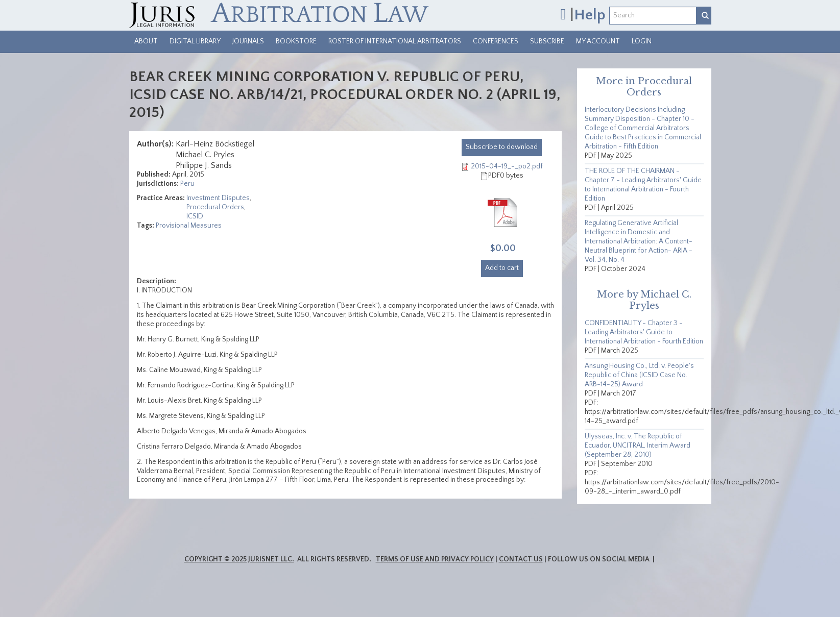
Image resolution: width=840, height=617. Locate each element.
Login (642, 41)
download (502, 147)
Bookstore (296, 41)
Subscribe (547, 41)
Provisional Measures (189, 226)
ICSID (195, 216)
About (146, 41)
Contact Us (521, 559)
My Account (598, 41)
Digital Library (195, 41)
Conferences (496, 41)
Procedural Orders (215, 207)
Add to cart (502, 268)
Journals (248, 41)
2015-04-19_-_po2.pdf (507, 166)
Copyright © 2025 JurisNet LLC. (239, 559)
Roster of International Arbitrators (395, 41)
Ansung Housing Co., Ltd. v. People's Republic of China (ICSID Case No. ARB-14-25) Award (639, 375)
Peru (187, 184)
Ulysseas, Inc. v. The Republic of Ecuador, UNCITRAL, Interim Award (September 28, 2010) (638, 446)
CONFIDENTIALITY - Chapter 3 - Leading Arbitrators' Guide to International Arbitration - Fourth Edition (644, 332)
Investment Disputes (218, 198)
